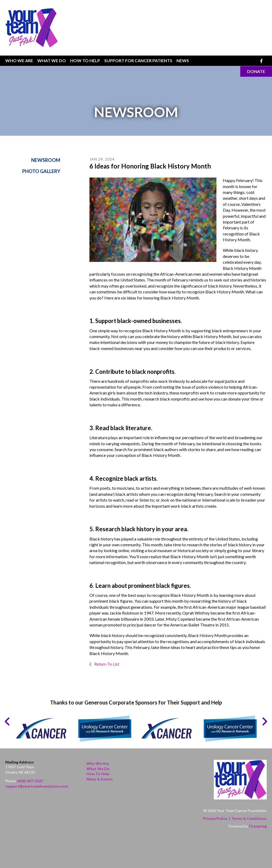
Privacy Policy (215, 818)
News (183, 60)
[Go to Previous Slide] (8, 721)
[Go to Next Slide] (264, 721)
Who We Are (19, 60)
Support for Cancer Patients (138, 60)
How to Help (98, 774)
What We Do (52, 60)
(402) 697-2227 (30, 781)
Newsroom (46, 160)
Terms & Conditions (249, 818)
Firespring (258, 826)
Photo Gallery (41, 171)
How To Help (85, 60)
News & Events (100, 779)
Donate (256, 71)
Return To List (106, 664)
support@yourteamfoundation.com (37, 786)
